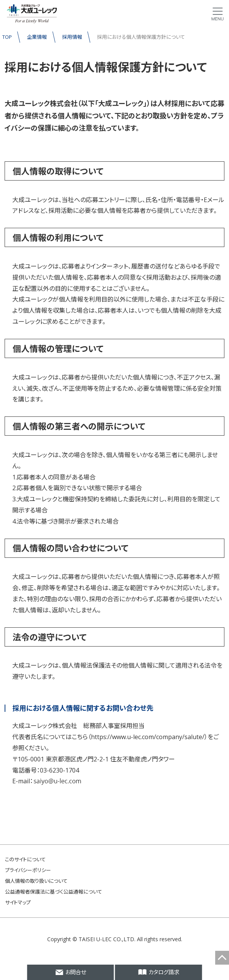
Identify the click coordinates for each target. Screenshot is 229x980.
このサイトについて (25, 859)
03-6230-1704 (59, 770)
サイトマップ (18, 902)
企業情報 (37, 37)
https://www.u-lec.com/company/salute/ (148, 737)
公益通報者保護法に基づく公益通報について (54, 892)
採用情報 (72, 37)
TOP (7, 37)
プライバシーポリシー (28, 870)
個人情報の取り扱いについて (36, 881)
